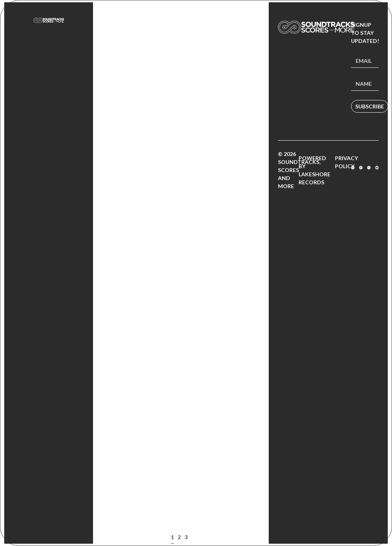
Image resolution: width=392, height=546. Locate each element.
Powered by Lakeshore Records (314, 170)
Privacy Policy (346, 162)
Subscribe (370, 106)
